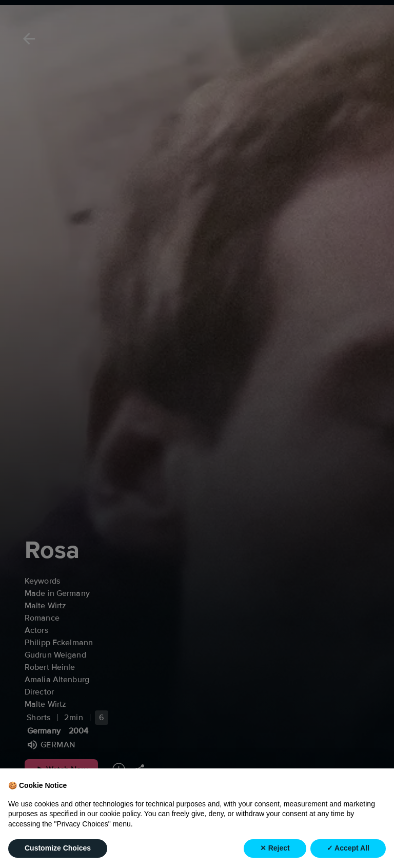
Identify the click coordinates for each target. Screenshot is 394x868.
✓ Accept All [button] (348, 848)
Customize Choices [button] (58, 848)
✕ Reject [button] (275, 848)
